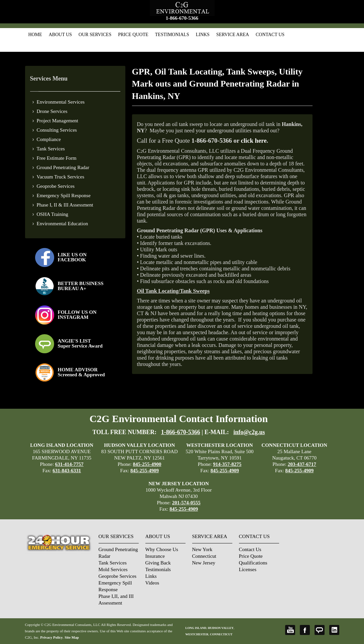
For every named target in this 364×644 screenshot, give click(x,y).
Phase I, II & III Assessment (65, 205)
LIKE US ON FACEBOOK (72, 257)
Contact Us (270, 35)
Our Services (95, 35)
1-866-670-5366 (182, 18)
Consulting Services (57, 130)
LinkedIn (334, 630)
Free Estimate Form (57, 158)
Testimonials (172, 35)
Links (203, 35)
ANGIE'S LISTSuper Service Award (80, 343)
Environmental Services (61, 102)
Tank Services (51, 149)
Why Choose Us (162, 549)
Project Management (58, 121)
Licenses (248, 569)
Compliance (49, 139)
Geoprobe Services (56, 186)
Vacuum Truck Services (61, 177)
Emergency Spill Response (64, 196)
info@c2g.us (249, 432)
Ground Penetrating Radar (63, 167)
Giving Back (158, 563)
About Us (60, 35)
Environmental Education (63, 224)
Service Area (233, 35)
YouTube (290, 630)
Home (35, 35)
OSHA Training (53, 214)
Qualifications (253, 563)
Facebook (305, 630)
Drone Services (52, 111)
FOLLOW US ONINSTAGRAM (77, 315)
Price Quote (133, 35)
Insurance (155, 556)
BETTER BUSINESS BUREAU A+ (81, 286)
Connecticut (204, 556)
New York (202, 549)
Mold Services (113, 569)
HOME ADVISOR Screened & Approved (81, 372)
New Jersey (204, 563)
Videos (152, 583)
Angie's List (320, 630)
